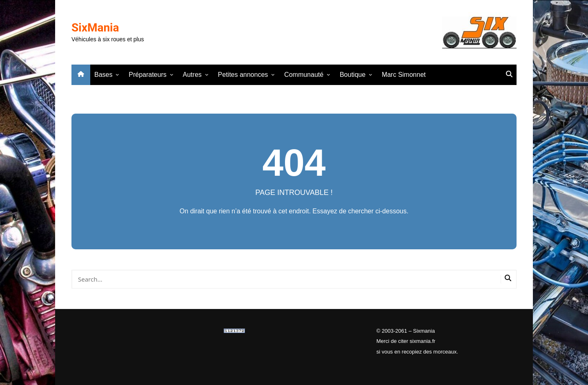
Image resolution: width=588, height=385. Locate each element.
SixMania (95, 28)
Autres (192, 75)
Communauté (304, 75)
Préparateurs (148, 75)
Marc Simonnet (404, 75)
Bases (103, 75)
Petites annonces (243, 75)
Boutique (353, 75)
